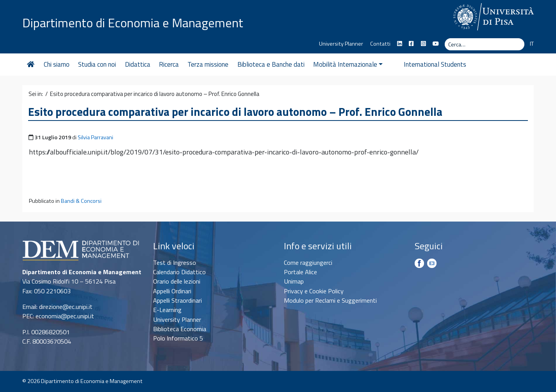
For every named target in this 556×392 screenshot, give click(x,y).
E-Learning (167, 310)
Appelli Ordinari (172, 291)
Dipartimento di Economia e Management (133, 23)
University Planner (341, 44)
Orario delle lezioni (177, 281)
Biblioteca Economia (180, 329)
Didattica (138, 64)
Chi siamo (57, 64)
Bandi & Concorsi (81, 201)
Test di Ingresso (175, 263)
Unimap (294, 281)
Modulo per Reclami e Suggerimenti (330, 300)
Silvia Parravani (95, 137)
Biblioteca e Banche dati (271, 64)
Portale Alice (300, 272)
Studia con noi (97, 64)
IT (532, 44)
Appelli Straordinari (177, 300)
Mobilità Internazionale (348, 64)
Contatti (380, 44)
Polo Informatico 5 (178, 338)
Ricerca (169, 64)
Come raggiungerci (308, 263)
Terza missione (208, 64)
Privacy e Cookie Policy (314, 291)
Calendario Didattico (179, 272)
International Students (423, 64)
